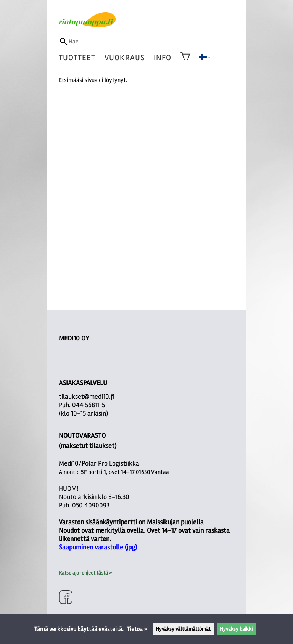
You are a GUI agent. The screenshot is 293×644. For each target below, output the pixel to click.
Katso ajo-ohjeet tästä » (85, 573)
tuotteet (77, 58)
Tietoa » (137, 629)
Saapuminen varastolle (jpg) (98, 547)
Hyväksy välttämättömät (183, 629)
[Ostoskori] (185, 61)
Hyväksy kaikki (236, 629)
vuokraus (125, 58)
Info (163, 58)
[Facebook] (66, 598)
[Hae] (147, 41)
